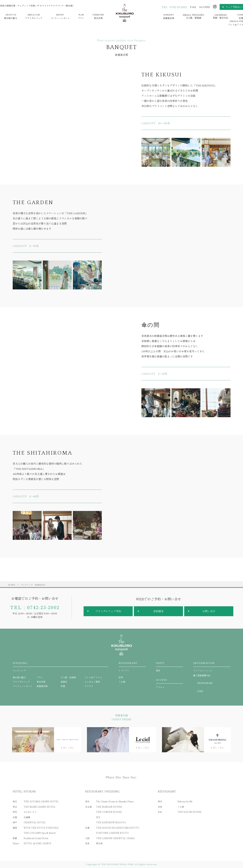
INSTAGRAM (205, 683)
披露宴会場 (169, 17)
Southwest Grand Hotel (36, 838)
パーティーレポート (60, 17)
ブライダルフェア (34, 17)
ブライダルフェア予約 (108, 611)
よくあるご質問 (92, 682)
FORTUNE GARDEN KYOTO (112, 833)
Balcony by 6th (185, 801)
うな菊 (122, 682)
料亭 (121, 677)
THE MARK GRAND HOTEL (40, 807)
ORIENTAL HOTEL (35, 822)
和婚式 (64, 682)
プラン (81, 17)
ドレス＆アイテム (93, 677)
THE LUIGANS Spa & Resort (40, 833)
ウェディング (27, 585)
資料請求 (158, 611)
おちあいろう (30, 812)
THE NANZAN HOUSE (109, 807)
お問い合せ (209, 611)
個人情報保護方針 (202, 675)
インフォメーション (212, 667)
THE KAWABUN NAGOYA (111, 822)
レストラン (132, 667)
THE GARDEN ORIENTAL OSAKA (115, 838)
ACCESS (204, 7)
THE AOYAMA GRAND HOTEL (41, 801)
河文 (98, 817)
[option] (156, 152)
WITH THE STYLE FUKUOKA (41, 828)
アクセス (89, 686)
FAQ (193, 7)
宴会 (169, 667)
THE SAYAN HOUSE (189, 812)
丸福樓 (27, 817)
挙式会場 (98, 17)
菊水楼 (99, 843)
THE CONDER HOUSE (109, 812)
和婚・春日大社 (221, 16)
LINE (200, 691)
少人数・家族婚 (193, 16)
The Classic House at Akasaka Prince (115, 801)
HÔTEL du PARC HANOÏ (37, 843)
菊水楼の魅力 (10, 17)
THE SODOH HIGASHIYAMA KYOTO (118, 828)
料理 (63, 686)
